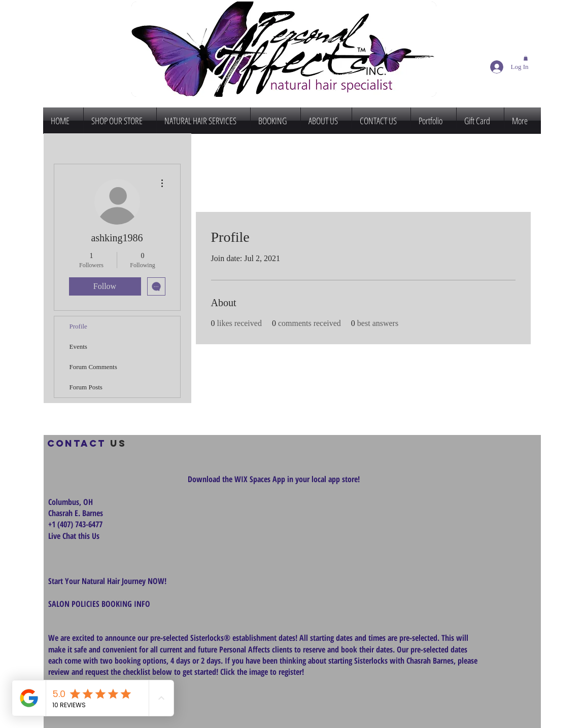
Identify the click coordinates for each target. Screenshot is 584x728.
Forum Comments (93, 367)
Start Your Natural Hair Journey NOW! (107, 581)
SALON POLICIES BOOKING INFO (99, 604)
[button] (526, 58)
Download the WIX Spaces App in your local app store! (274, 479)
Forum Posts (86, 387)
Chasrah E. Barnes (76, 513)
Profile (78, 326)
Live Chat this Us (75, 536)
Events (78, 347)
